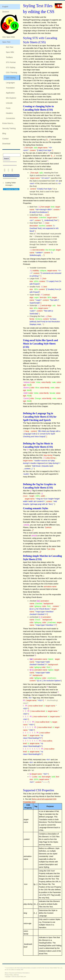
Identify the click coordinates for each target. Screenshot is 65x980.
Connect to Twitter (11, 189)
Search (6, 159)
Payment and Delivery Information (19, 973)
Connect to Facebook (11, 176)
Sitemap (16, 975)
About (6, 973)
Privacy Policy (9, 975)
